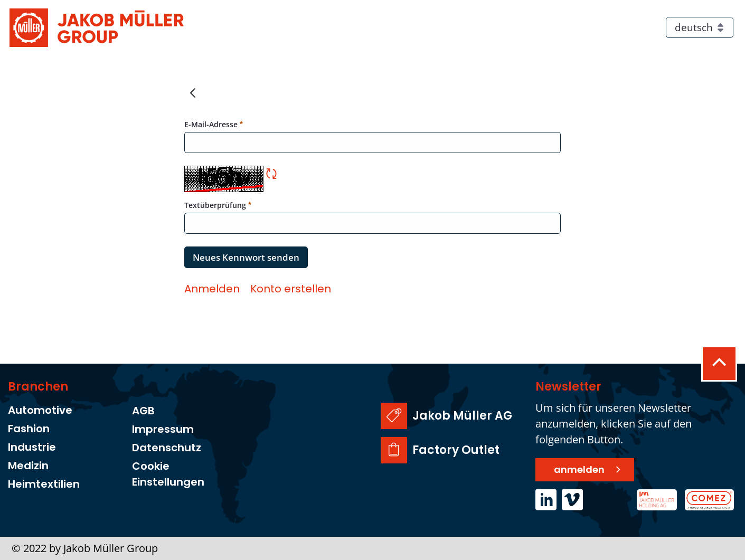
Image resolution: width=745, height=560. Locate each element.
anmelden (579, 469)
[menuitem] (212, 289)
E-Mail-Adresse (214, 124)
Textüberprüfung (218, 205)
